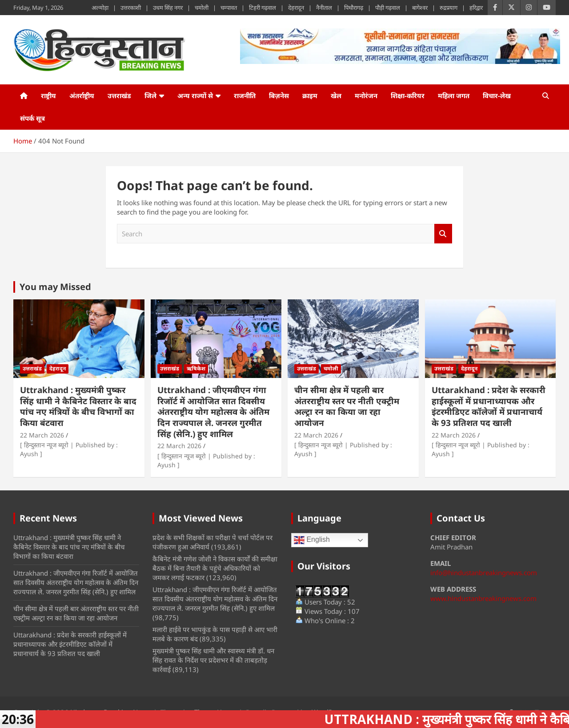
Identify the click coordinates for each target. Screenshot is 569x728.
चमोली (202, 8)
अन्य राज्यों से (195, 95)
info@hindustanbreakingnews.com (484, 573)
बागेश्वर (420, 8)
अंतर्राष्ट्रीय (82, 95)
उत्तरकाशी (131, 8)
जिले (150, 95)
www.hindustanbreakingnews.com (483, 598)
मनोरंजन (366, 95)
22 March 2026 (42, 435)
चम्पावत (229, 8)
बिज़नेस (279, 95)
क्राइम (310, 95)
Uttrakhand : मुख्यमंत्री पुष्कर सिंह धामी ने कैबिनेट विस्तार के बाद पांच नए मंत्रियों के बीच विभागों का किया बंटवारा (78, 406)
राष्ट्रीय (48, 95)
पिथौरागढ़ (354, 8)
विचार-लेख (497, 95)
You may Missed (55, 287)
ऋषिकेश (196, 368)
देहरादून (296, 8)
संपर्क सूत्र (32, 118)
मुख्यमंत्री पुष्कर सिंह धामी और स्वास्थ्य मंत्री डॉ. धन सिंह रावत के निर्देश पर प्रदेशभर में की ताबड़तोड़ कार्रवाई (213, 660)
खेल (336, 95)
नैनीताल (324, 8)
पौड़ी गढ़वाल (388, 8)
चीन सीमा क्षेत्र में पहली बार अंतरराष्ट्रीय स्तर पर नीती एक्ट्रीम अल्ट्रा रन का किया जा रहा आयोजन (347, 406)
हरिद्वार (476, 8)
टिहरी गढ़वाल (262, 8)
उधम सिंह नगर (168, 8)
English (312, 540)
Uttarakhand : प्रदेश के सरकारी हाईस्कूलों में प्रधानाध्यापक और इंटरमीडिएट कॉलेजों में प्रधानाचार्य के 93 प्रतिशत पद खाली (489, 406)
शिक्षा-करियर (408, 95)
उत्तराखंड (119, 95)
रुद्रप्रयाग (449, 8)
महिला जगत (454, 95)
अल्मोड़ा (100, 8)
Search (443, 234)
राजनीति (245, 95)
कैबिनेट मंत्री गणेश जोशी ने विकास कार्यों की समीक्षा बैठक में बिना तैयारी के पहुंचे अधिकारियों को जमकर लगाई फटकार (215, 568)
